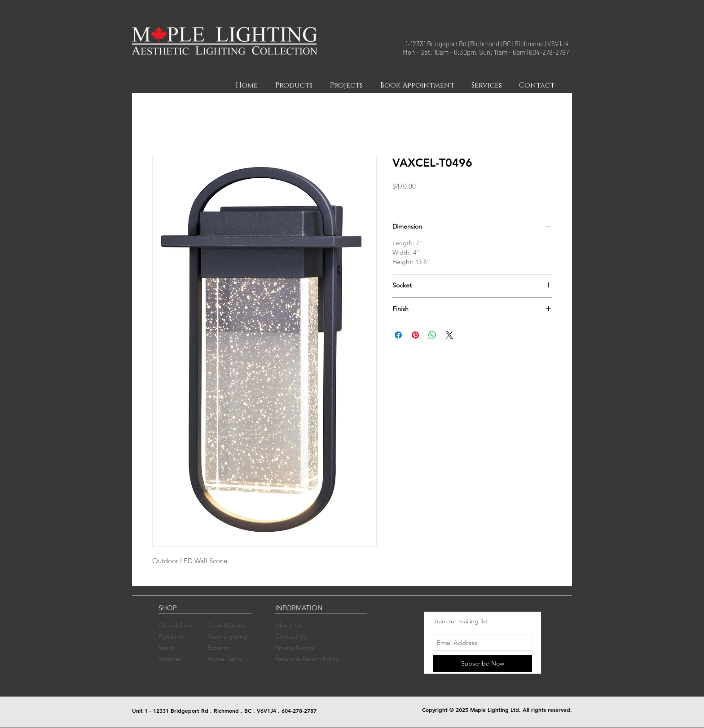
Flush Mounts (226, 625)
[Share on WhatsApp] (432, 335)
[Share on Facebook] (398, 335)
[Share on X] (449, 335)
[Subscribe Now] (482, 664)
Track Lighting (227, 636)
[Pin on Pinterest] (415, 335)
